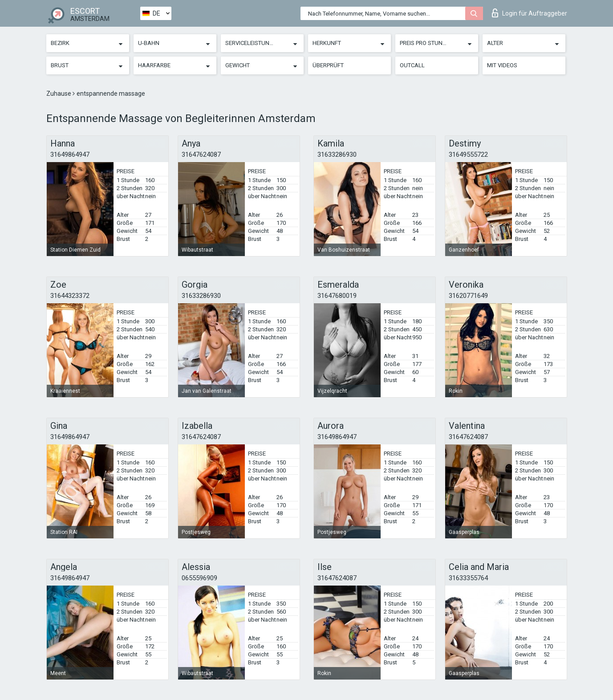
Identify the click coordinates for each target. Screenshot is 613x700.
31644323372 (70, 296)
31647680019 (337, 296)
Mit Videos (502, 65)
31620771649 (468, 296)
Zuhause (59, 94)
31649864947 (70, 155)
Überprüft (328, 65)
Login (530, 13)
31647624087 (201, 155)
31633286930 (337, 155)
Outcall (412, 65)
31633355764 (468, 578)
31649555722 (468, 155)
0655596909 (199, 578)
